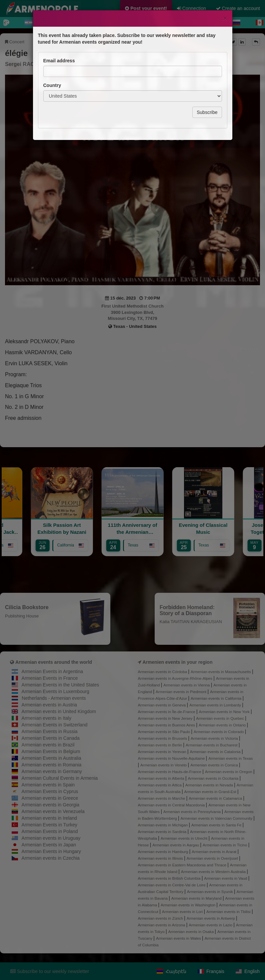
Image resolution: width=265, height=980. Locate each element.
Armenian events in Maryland (197, 898)
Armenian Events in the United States (60, 685)
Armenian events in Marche (162, 798)
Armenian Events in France (50, 678)
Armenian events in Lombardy (216, 705)
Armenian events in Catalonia (216, 752)
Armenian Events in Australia (51, 758)
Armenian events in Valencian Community (217, 818)
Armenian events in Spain (48, 785)
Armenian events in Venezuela (53, 811)
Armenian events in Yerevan (163, 752)
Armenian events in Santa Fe (217, 825)
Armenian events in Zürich (161, 918)
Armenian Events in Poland (50, 831)
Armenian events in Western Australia (214, 872)
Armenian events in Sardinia (163, 832)
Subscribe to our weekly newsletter (50, 971)
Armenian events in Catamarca (216, 798)
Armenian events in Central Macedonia (172, 805)
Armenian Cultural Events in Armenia (60, 778)
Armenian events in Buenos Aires (167, 725)
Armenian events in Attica (160, 785)
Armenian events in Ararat (214, 852)
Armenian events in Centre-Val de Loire (172, 885)
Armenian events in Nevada (210, 785)
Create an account (238, 8)
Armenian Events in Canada (51, 738)
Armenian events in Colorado (219, 732)
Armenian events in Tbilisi (229, 912)
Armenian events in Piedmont (182, 692)
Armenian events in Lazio (211, 925)
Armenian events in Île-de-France (167, 712)
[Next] (260, 23)
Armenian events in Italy (46, 718)
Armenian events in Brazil (48, 745)
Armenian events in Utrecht (185, 838)
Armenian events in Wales (179, 938)
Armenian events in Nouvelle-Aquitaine (172, 758)
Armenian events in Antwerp (211, 918)
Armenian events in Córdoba (163, 672)
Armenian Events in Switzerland (55, 725)
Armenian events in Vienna (187, 685)
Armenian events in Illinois (161, 858)
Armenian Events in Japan (49, 845)
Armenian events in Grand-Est (211, 792)
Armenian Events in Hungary (51, 851)
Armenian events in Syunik (210, 892)
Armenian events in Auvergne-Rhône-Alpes (176, 678)
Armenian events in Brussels (163, 738)
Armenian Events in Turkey (49, 825)
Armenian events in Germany (52, 771)
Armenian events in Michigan (163, 825)
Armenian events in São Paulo (165, 732)
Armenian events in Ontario (223, 725)
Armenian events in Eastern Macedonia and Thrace (183, 865)
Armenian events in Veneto (164, 765)
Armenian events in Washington (188, 905)
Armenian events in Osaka (191, 932)
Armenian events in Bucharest (212, 745)
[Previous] (5, 23)
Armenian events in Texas (230, 758)
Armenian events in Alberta (162, 778)
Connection (191, 8)
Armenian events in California (217, 698)
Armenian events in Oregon (229, 772)
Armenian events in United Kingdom (59, 711)
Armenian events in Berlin (161, 745)
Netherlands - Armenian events (54, 698)
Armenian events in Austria (49, 705)
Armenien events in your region (177, 662)
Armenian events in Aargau (176, 845)
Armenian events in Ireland (49, 818)
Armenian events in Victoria (215, 738)
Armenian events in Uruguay (51, 838)
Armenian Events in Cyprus (50, 791)
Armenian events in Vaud (226, 878)
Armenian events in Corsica (215, 765)
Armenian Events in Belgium (51, 751)
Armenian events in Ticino (225, 845)
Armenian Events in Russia (50, 731)
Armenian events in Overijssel (213, 858)
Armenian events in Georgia (51, 805)
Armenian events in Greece (50, 798)
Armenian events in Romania (52, 765)
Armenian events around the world (54, 662)
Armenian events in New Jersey (166, 718)
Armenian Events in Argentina (52, 671)
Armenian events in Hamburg (164, 852)
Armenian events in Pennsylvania (193, 812)
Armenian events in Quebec (220, 718)
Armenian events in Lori (183, 912)
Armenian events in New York (225, 712)
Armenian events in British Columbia (170, 878)
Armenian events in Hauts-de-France (170, 772)
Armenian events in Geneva (162, 705)
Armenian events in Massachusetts (221, 672)
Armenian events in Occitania (214, 778)
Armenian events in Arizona (162, 925)
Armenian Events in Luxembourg (55, 691)
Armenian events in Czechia (51, 858)
